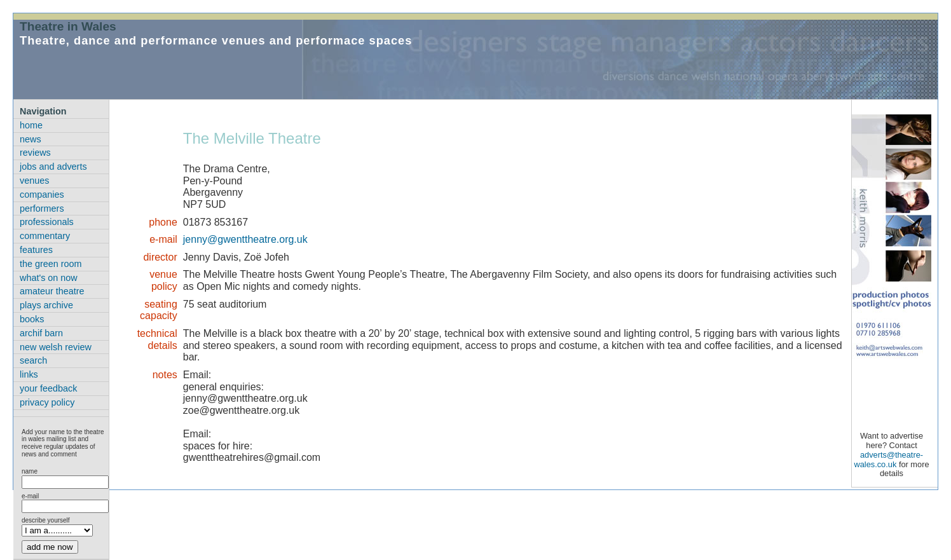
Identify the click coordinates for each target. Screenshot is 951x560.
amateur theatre (52, 291)
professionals (47, 222)
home (31, 125)
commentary (45, 236)
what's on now (49, 278)
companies (42, 195)
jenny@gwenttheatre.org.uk (245, 239)
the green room (51, 264)
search (33, 360)
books (32, 319)
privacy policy (47, 402)
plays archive (46, 305)
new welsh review (56, 347)
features (36, 250)
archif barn (41, 333)
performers (42, 208)
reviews (35, 153)
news (31, 139)
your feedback (48, 388)
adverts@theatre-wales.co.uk (888, 460)
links (29, 374)
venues (34, 181)
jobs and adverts (53, 167)
